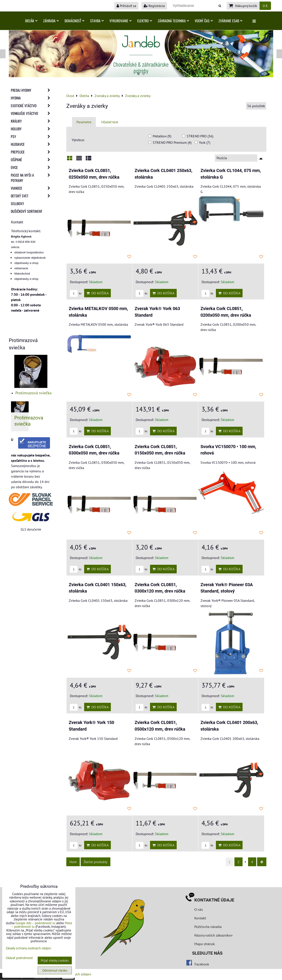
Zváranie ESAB (230, 21)
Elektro (145, 21)
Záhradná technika (173, 21)
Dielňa (31, 21)
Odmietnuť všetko (55, 970)
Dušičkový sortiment (27, 211)
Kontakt (200, 918)
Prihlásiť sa (126, 6)
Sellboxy (17, 204)
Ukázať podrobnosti (19, 958)
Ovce (32, 167)
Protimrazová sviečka (33, 393)
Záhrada (51, 21)
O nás (199, 909)
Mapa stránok (205, 944)
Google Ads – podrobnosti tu (35, 923)
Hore (73, 862)
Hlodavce (32, 144)
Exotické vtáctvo (32, 106)
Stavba (97, 21)
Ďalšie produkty (96, 862)
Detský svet (32, 196)
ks (76, 293)
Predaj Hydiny (32, 90)
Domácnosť (74, 21)
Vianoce (32, 188)
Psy (32, 137)
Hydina (32, 98)
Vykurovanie (121, 21)
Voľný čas (204, 21)
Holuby (32, 129)
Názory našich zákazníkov (213, 935)
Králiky (32, 121)
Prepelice (32, 152)
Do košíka (97, 293)
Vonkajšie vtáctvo (32, 113)
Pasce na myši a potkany (32, 178)
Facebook (202, 964)
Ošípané (32, 160)
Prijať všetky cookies (55, 960)
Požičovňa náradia (208, 927)
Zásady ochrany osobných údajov (28, 948)
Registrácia (154, 6)
